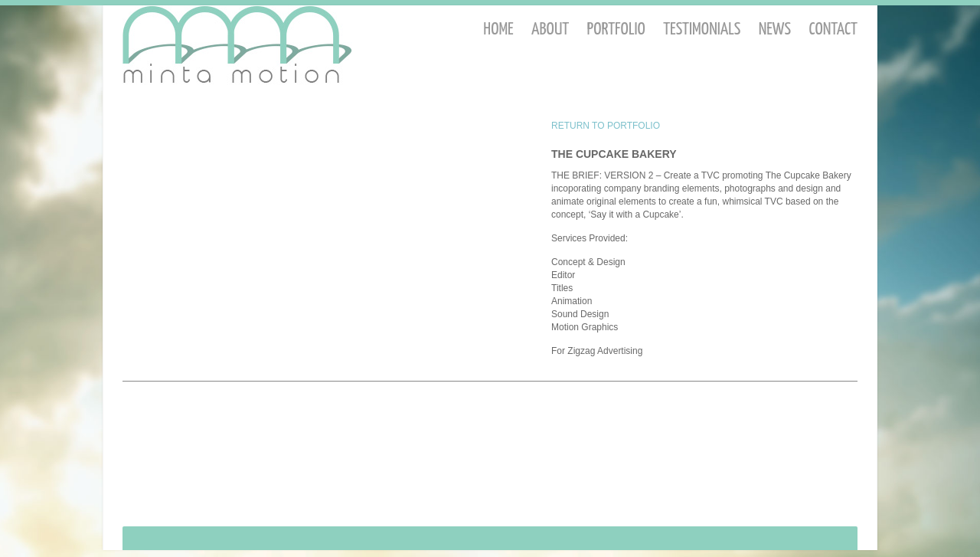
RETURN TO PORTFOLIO (606, 126)
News (775, 29)
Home (498, 29)
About (550, 29)
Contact (833, 29)
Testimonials (702, 29)
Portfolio (616, 29)
